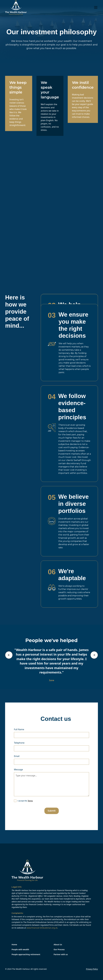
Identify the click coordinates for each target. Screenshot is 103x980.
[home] (16, 7)
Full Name (19, 729)
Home (14, 944)
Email (17, 756)
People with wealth (20, 949)
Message (18, 770)
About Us (58, 944)
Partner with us (61, 954)
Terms (30, 801)
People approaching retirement (26, 954)
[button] (95, 7)
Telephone (19, 743)
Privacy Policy (92, 969)
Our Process (59, 949)
